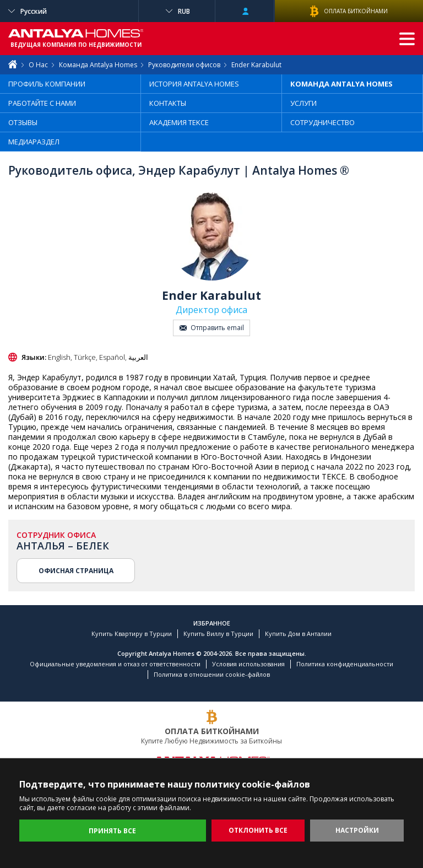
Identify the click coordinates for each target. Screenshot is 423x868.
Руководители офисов (184, 65)
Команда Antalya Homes (98, 65)
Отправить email (212, 328)
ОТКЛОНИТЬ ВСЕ (258, 830)
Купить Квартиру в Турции (132, 634)
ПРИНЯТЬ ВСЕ (112, 831)
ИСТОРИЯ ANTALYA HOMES (194, 84)
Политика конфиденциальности (345, 664)
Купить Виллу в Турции (218, 634)
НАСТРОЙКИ (357, 830)
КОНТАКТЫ (168, 103)
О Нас (38, 65)
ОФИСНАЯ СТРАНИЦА (76, 571)
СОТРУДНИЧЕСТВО (322, 122)
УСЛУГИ (303, 103)
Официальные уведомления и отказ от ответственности (115, 664)
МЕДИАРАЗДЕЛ (34, 142)
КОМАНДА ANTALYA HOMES (341, 84)
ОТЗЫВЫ (23, 122)
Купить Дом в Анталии (298, 634)
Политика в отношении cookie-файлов (212, 674)
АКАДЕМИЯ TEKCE (179, 122)
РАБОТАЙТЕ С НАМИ (42, 103)
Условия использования (248, 664)
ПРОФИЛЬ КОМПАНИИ (47, 84)
